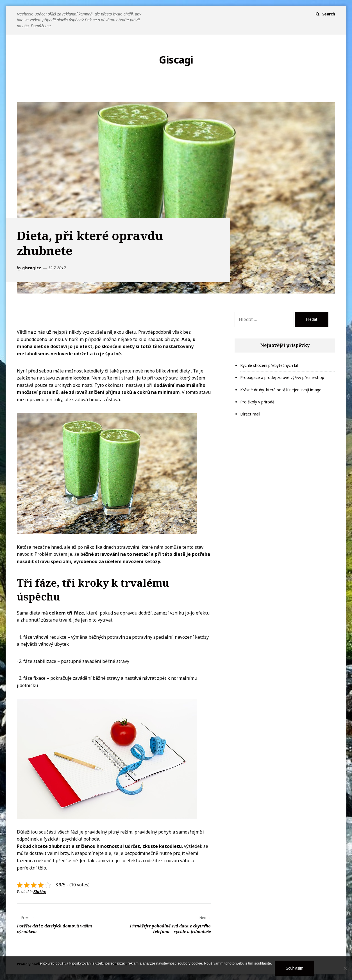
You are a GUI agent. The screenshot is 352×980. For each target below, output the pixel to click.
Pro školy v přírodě (257, 402)
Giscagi (176, 60)
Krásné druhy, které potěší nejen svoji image (281, 390)
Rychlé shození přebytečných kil (269, 365)
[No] (345, 968)
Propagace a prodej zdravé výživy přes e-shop (282, 377)
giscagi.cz (32, 268)
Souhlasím (294, 968)
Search (329, 14)
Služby (40, 892)
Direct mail (250, 414)
